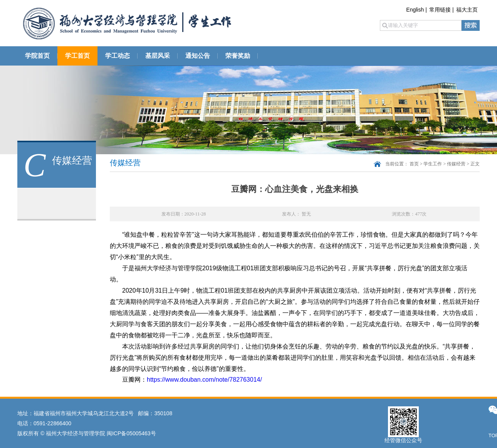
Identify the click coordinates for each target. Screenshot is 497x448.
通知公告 (198, 56)
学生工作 (433, 164)
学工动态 (118, 56)
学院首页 (37, 56)
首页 (414, 164)
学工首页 (77, 56)
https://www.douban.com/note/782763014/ (204, 380)
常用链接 (440, 10)
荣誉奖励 (238, 56)
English (415, 10)
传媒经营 (456, 164)
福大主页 (467, 10)
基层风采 (158, 56)
